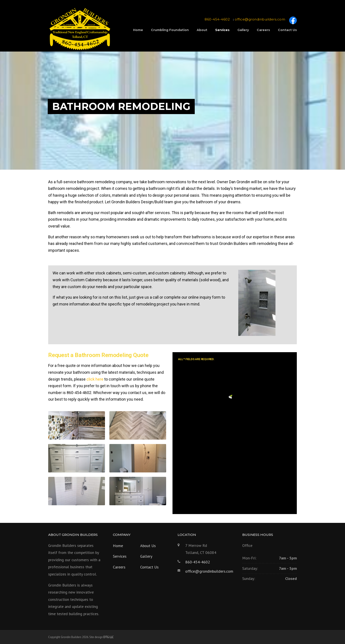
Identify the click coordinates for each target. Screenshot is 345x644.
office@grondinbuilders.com (260, 19)
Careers (263, 30)
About (202, 30)
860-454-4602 (217, 19)
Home (138, 30)
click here (95, 379)
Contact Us (287, 30)
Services (222, 30)
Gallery (243, 30)
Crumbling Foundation (170, 30)
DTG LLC (109, 637)
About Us (148, 546)
